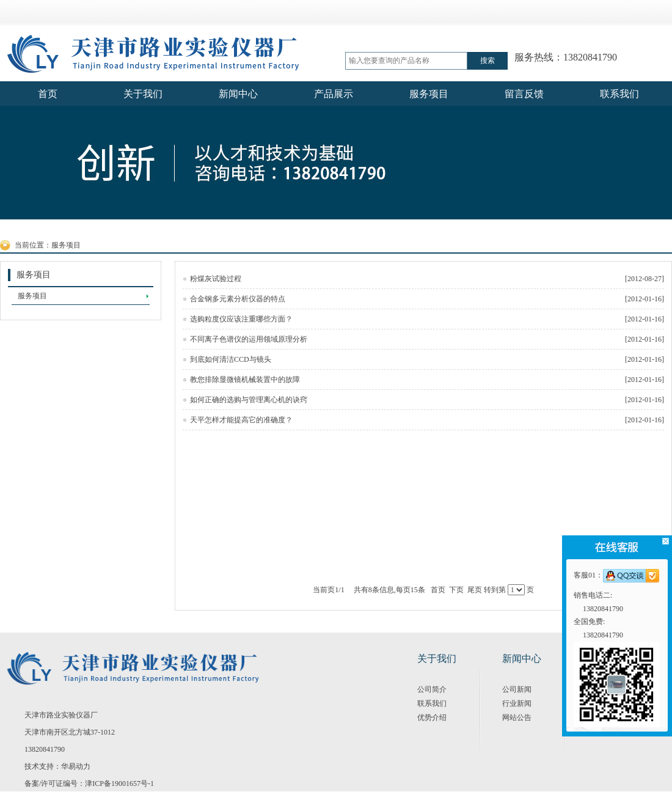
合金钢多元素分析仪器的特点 (427, 299)
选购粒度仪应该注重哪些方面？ (427, 319)
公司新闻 (517, 689)
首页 (438, 590)
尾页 (475, 590)
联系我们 (432, 703)
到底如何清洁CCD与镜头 (427, 359)
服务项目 (66, 245)
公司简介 (432, 689)
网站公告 (517, 717)
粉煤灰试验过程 (427, 279)
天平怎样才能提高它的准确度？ (427, 420)
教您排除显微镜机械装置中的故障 (427, 380)
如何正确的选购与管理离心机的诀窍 (427, 400)
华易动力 (76, 766)
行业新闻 (517, 703)
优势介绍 (432, 717)
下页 (456, 590)
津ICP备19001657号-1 (119, 783)
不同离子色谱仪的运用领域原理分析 (427, 339)
